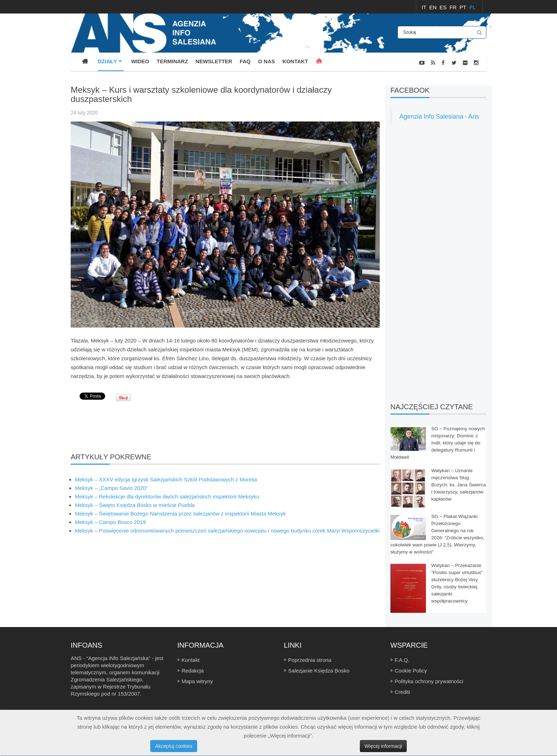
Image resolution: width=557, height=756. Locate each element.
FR (454, 7)
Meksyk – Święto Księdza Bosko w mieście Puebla (135, 505)
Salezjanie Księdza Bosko (319, 671)
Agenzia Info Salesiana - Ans (439, 117)
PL (472, 7)
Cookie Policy (411, 671)
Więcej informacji (383, 746)
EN (434, 7)
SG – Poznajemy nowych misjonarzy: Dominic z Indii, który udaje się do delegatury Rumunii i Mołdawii (438, 443)
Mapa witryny (197, 681)
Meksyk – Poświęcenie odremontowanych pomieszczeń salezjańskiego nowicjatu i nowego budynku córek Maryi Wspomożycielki (227, 531)
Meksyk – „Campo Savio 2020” (111, 488)
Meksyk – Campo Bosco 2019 (110, 522)
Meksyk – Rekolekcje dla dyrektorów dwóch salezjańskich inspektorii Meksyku (167, 496)
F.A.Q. (402, 660)
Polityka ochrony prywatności (429, 681)
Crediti (402, 692)
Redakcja (193, 671)
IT (425, 7)
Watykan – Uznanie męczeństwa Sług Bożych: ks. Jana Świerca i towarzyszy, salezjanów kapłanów (459, 485)
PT (464, 7)
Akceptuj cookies (174, 746)
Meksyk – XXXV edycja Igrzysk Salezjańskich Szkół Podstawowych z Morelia (166, 479)
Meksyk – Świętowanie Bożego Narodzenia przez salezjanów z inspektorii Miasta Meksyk (180, 514)
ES (444, 7)
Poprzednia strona (310, 660)
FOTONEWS (473, 81)
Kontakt (191, 660)
